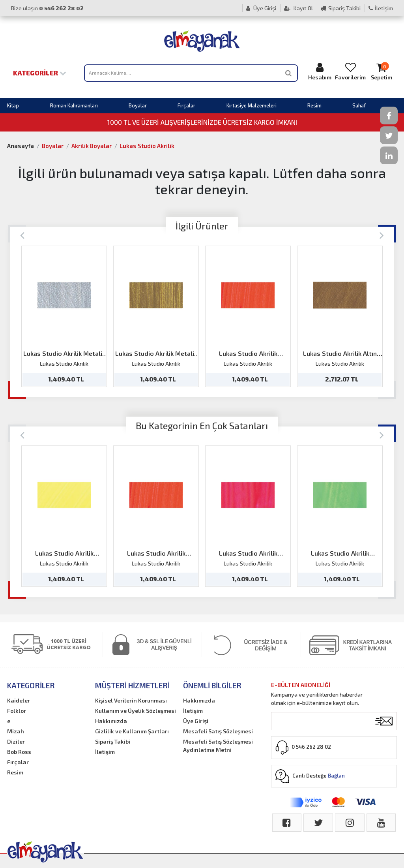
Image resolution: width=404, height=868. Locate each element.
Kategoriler (40, 73)
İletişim (381, 8)
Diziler (16, 741)
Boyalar (138, 105)
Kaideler (19, 700)
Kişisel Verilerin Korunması (131, 700)
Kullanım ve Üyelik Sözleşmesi (136, 711)
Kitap (13, 105)
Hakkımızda (111, 721)
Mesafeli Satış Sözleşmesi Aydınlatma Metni (218, 746)
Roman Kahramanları (74, 105)
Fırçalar (186, 105)
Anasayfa (21, 146)
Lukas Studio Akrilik (147, 146)
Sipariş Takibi (341, 8)
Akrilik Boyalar (92, 146)
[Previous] (22, 235)
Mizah (16, 731)
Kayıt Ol (298, 8)
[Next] (382, 235)
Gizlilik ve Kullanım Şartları (132, 731)
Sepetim (381, 71)
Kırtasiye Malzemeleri (252, 105)
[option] (64, 316)
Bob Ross (19, 752)
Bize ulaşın (47, 8)
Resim (314, 105)
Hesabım (320, 71)
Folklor (17, 711)
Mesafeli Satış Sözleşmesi (218, 731)
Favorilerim (350, 71)
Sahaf (359, 105)
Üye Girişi (261, 8)
